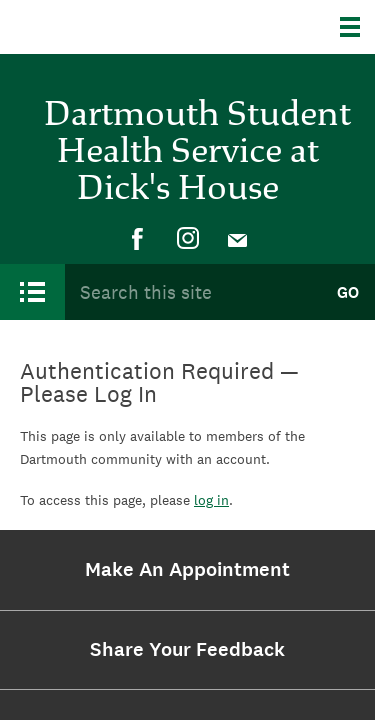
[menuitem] (138, 239)
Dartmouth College (117, 27)
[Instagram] (188, 239)
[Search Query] (192, 292)
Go (348, 292)
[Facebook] (138, 239)
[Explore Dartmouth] (357, 27)
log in (211, 500)
